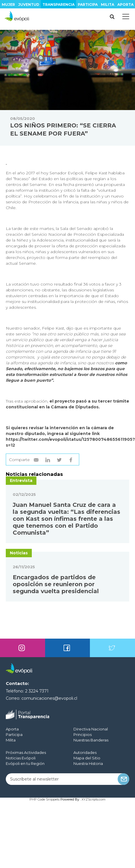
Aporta (125, 4)
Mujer (8, 4)
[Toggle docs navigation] (126, 17)
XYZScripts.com (94, 799)
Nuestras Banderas (91, 740)
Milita (108, 4)
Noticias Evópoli (21, 758)
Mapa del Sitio (87, 758)
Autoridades (85, 752)
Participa (88, 4)
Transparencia (59, 4)
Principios (83, 734)
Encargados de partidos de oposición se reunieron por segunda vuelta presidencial (56, 584)
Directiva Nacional (91, 729)
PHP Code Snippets (45, 799)
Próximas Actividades (26, 752)
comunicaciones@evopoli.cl (49, 698)
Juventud (29, 4)
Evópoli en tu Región (25, 763)
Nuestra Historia (88, 763)
